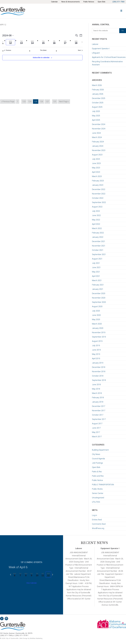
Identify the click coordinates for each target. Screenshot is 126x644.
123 (24, 101)
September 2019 (99, 337)
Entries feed (97, 520)
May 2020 (96, 319)
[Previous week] (3, 42)
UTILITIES (96, 502)
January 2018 (98, 402)
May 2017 (96, 432)
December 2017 (99, 406)
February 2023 (98, 181)
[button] (121, 10)
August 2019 (97, 341)
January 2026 (98, 94)
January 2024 (98, 146)
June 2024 (96, 133)
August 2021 (97, 259)
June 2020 (96, 315)
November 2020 (99, 298)
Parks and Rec (98, 476)
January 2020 (98, 328)
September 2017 (99, 419)
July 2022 (96, 211)
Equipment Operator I (101, 49)
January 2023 (98, 185)
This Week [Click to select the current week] (43, 50)
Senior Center (98, 493)
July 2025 (96, 111)
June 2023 (96, 163)
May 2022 (96, 220)
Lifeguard (96, 53)
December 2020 (99, 293)
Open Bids (96, 467)
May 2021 (96, 272)
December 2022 (99, 189)
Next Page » (64, 102)
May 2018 (96, 389)
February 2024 (98, 142)
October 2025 (98, 103)
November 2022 (99, 194)
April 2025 (96, 120)
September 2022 (99, 202)
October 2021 (98, 250)
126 (42, 101)
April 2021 (96, 276)
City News (96, 454)
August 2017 (97, 424)
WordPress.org (98, 528)
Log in (94, 515)
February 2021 (98, 285)
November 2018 (99, 372)
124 (30, 101)
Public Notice (97, 480)
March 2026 (97, 85)
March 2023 (97, 176)
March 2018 (97, 393)
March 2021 (97, 280)
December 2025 (99, 98)
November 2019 (99, 332)
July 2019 (96, 346)
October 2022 (98, 198)
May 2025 (96, 116)
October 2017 (98, 415)
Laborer (95, 44)
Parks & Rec (97, 472)
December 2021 (99, 241)
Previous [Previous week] (8, 50)
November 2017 (99, 411)
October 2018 (98, 376)
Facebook (2, 619)
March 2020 (97, 324)
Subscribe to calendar (41, 58)
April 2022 (96, 224)
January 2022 (98, 237)
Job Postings (97, 463)
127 (48, 101)
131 (55, 101)
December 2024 (99, 124)
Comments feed (99, 524)
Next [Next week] (80, 50)
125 (36, 101)
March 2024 (97, 137)
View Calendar (32, 583)
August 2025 (97, 107)
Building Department (100, 450)
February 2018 (98, 398)
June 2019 (96, 350)
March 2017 (97, 437)
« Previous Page (8, 102)
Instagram (6, 619)
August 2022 (97, 207)
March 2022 (97, 228)
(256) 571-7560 (118, 2)
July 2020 (96, 311)
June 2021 (96, 267)
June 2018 (96, 385)
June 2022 (96, 215)
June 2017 (96, 428)
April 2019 (96, 359)
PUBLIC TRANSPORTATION (103, 485)
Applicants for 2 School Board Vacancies (109, 57)
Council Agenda (98, 459)
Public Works (97, 489)
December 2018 (99, 367)
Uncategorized (98, 498)
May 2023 (96, 168)
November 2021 (99, 246)
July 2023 (96, 159)
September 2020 (99, 302)
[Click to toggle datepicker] (8, 35)
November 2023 (99, 150)
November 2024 (99, 129)
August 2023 (97, 155)
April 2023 (96, 172)
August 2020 (97, 306)
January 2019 (98, 363)
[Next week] (82, 42)
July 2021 (96, 263)
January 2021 (98, 289)
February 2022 (98, 233)
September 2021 (99, 254)
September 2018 (99, 380)
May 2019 (96, 354)
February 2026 (98, 90)
